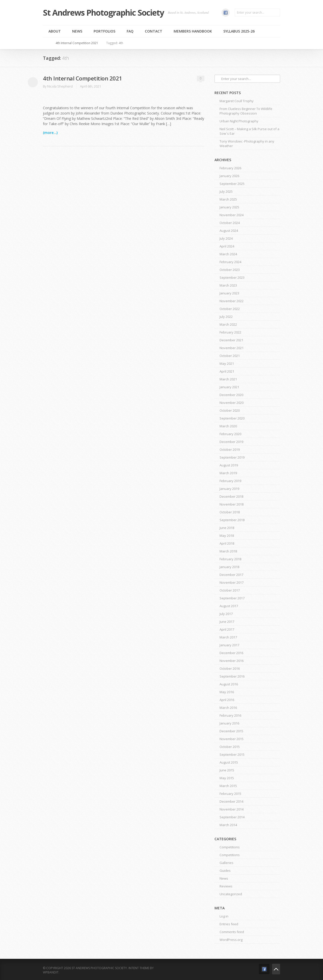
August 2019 (229, 465)
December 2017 (231, 575)
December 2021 (231, 340)
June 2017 (227, 622)
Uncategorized (231, 894)
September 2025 (232, 184)
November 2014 (232, 809)
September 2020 (232, 418)
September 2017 (232, 598)
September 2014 (232, 817)
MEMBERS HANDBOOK (193, 31)
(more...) (50, 133)
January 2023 (229, 293)
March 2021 (228, 379)
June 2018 (227, 528)
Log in (224, 916)
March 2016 (228, 708)
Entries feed (229, 924)
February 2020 (230, 434)
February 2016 (230, 715)
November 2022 (232, 301)
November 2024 (232, 215)
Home (48, 43)
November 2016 (232, 661)
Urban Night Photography (239, 121)
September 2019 (232, 457)
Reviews (226, 886)
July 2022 (226, 317)
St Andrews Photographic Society (103, 13)
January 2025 (229, 207)
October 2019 (230, 450)
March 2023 (228, 285)
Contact (154, 31)
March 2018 (228, 551)
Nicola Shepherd (60, 86)
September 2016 (232, 676)
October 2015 (230, 747)
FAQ (130, 31)
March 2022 (228, 324)
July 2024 (226, 238)
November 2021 (232, 348)
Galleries (226, 863)
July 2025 (226, 191)
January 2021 (229, 387)
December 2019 (231, 442)
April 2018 (227, 543)
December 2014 (231, 801)
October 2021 (230, 356)
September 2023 (232, 277)
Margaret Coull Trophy (237, 101)
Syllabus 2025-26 (239, 31)
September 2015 (232, 754)
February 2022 (230, 332)
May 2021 (227, 363)
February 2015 (230, 794)
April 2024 (227, 246)
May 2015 (227, 778)
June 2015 (227, 770)
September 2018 (232, 520)
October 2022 (230, 309)
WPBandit (51, 972)
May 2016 (227, 692)
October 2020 (230, 410)
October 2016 (230, 668)
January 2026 (229, 176)
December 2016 (231, 653)
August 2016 (229, 684)
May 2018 (227, 536)
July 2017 (226, 614)
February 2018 (230, 559)
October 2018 (230, 512)
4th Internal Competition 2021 (77, 43)
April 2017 (227, 629)
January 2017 (229, 645)
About (55, 31)
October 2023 (230, 270)
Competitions (230, 847)
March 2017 (228, 637)
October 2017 (230, 590)
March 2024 (228, 254)
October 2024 (230, 223)
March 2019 (228, 473)
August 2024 (229, 231)
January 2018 (229, 567)
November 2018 (232, 504)
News (77, 31)
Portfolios (104, 31)
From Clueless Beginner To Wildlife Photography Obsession (246, 111)
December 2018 (231, 496)
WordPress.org (231, 940)
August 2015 (229, 762)
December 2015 (231, 731)
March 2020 (228, 426)
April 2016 (227, 700)
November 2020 (232, 403)
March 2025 (228, 199)
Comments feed (232, 932)
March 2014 (228, 825)
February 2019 (230, 481)
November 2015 (232, 739)
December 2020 (231, 395)
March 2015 (228, 786)
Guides (225, 871)
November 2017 (232, 582)
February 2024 (230, 262)
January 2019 (229, 489)
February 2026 (230, 168)
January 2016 (229, 723)
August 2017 (229, 606)
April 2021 (227, 371)
